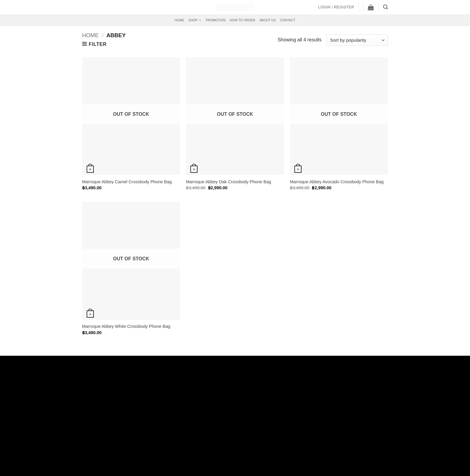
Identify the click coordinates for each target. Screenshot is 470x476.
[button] (336, 7)
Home (180, 20)
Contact (288, 20)
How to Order (242, 20)
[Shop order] (357, 40)
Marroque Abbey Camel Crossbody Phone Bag (127, 182)
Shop (195, 20)
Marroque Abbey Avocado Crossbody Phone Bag (337, 182)
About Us (268, 20)
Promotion (216, 20)
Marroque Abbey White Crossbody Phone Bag (126, 326)
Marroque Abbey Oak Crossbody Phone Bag (228, 182)
